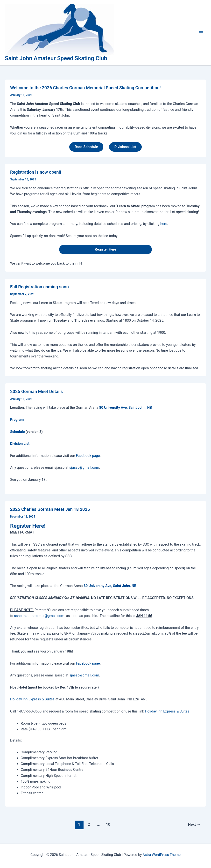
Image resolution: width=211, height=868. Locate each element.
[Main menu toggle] (201, 33)
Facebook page (88, 456)
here (164, 224)
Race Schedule (86, 147)
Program (17, 420)
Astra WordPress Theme (162, 855)
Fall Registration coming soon (39, 287)
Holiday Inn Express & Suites (33, 699)
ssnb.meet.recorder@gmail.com (39, 616)
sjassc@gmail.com (84, 467)
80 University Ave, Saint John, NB (126, 408)
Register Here (106, 249)
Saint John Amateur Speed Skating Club (56, 58)
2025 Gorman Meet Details (36, 391)
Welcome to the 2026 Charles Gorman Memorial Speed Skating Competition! (85, 88)
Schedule (18, 432)
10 (108, 824)
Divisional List (125, 147)
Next (194, 824)
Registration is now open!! (36, 172)
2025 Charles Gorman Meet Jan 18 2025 (50, 509)
